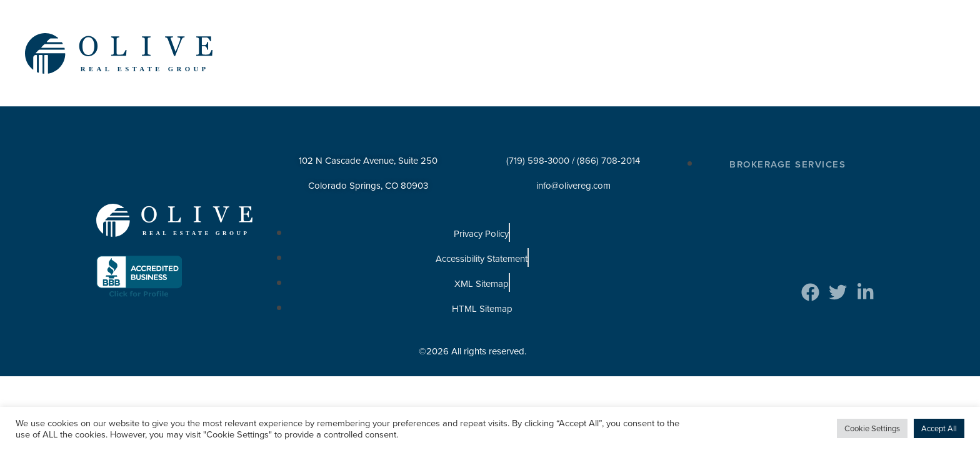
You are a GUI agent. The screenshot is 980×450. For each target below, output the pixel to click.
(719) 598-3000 (538, 147)
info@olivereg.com (573, 172)
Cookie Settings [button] (872, 428)
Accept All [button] (939, 428)
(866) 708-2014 (608, 147)
